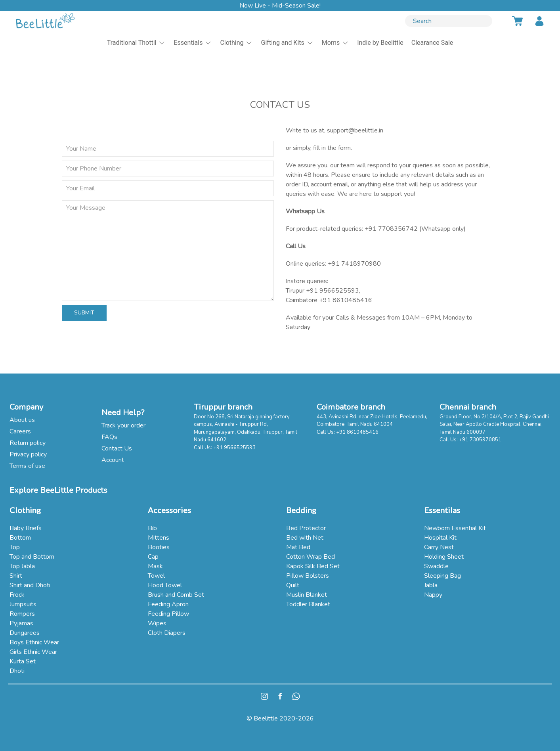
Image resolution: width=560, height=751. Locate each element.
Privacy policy (28, 454)
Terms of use (27, 466)
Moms (335, 43)
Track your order (123, 425)
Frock (17, 595)
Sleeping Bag (442, 576)
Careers (20, 431)
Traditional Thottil (137, 43)
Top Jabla (22, 566)
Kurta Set (23, 661)
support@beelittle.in (355, 130)
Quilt (293, 585)
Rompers (22, 614)
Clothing (236, 43)
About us (22, 420)
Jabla (431, 585)
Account (113, 460)
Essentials (193, 43)
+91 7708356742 (391, 229)
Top (15, 547)
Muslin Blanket (307, 595)
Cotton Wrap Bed (311, 557)
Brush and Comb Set (176, 595)
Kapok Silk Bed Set (313, 566)
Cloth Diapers (167, 633)
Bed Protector (306, 528)
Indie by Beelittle (380, 43)
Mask (155, 566)
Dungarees (25, 633)
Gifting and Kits (288, 43)
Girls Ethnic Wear (33, 652)
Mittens (159, 538)
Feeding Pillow (168, 614)
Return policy (28, 443)
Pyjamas (21, 623)
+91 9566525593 (333, 291)
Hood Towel (165, 585)
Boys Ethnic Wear (34, 642)
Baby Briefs (26, 528)
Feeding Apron (168, 604)
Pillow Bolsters (308, 576)
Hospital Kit (440, 538)
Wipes (157, 623)
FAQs (109, 437)
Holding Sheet (444, 557)
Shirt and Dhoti (30, 585)
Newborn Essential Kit (455, 528)
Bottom (20, 538)
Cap (153, 557)
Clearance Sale (432, 43)
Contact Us (117, 448)
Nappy (433, 595)
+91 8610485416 (346, 300)
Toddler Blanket (308, 604)
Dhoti (17, 671)
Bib (152, 528)
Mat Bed (298, 547)
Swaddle (436, 566)
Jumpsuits (23, 604)
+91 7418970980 (354, 264)
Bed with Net (305, 538)
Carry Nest (439, 547)
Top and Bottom (32, 557)
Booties (159, 547)
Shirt (16, 576)
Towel (156, 576)
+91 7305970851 (480, 440)
